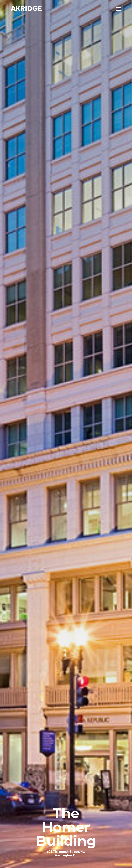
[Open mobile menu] (119, 9)
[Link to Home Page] (26, 9)
